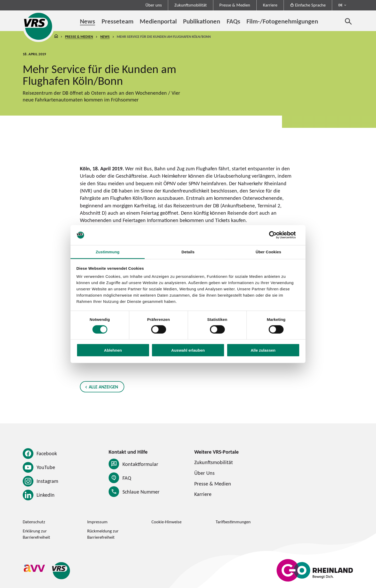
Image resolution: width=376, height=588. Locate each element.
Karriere (270, 5)
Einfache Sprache (308, 5)
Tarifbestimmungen (233, 522)
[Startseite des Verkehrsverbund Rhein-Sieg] (39, 26)
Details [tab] (188, 252)
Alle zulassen (263, 350)
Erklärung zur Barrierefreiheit (36, 534)
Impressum (97, 522)
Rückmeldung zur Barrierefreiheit (103, 534)
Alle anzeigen (104, 387)
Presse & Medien (235, 5)
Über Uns (204, 473)
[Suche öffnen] (348, 21)
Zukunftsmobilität (191, 5)
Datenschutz (34, 522)
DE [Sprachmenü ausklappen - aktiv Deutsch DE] (340, 5)
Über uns (154, 5)
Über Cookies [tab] (268, 252)
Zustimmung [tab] (108, 252)
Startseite (56, 37)
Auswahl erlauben (188, 350)
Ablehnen (113, 350)
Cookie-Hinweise (166, 522)
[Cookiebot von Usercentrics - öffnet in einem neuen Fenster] (277, 235)
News (105, 37)
